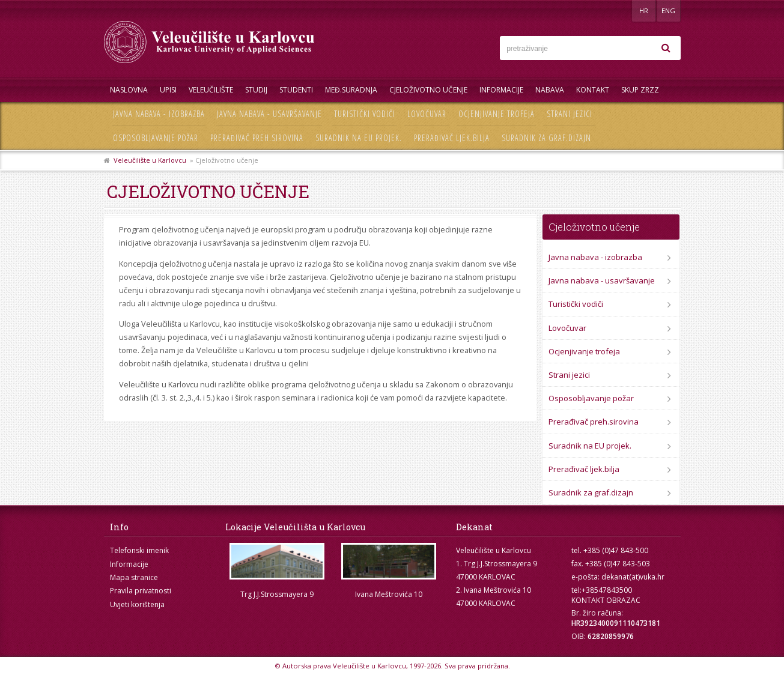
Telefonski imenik (139, 550)
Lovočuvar (427, 114)
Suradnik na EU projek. (359, 138)
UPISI (168, 90)
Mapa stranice (134, 577)
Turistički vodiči (365, 114)
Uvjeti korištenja (137, 604)
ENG (668, 11)
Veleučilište (211, 90)
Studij (256, 90)
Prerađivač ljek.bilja (452, 138)
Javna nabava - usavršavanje (269, 114)
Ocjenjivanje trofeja (497, 114)
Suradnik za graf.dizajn (546, 138)
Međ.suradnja (351, 90)
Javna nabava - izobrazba (159, 114)
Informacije (501, 90)
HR (644, 11)
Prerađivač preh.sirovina (257, 138)
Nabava (550, 90)
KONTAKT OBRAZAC (606, 600)
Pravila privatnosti (141, 591)
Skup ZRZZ (640, 90)
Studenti (296, 90)
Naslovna (129, 90)
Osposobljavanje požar (156, 138)
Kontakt (593, 90)
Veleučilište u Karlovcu (150, 160)
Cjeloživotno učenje (428, 90)
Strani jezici (570, 114)
